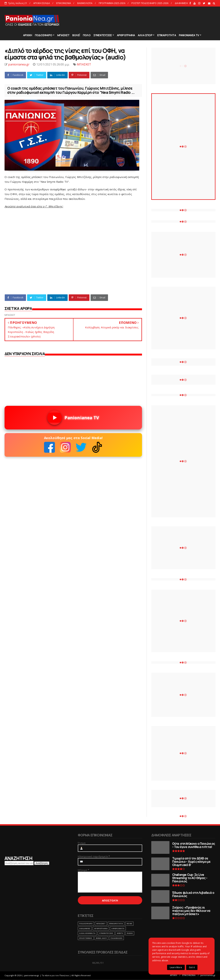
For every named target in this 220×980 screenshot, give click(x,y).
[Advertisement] (149, 20)
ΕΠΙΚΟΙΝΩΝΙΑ (64, 3)
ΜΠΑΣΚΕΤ (63, 35)
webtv (120, 933)
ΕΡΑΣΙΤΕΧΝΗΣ (86, 938)
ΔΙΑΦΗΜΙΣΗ (181, 3)
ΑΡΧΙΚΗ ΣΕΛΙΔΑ (42, 3)
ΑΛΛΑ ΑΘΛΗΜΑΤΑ (87, 933)
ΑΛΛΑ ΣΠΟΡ (145, 35)
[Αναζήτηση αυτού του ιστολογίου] (19, 863)
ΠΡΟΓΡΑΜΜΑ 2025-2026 (112, 3)
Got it (192, 967)
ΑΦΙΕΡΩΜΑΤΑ (118, 928)
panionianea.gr (208, 975)
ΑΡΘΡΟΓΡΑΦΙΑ (126, 35)
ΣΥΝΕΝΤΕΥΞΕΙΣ (103, 35)
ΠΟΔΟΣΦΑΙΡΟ (44, 35)
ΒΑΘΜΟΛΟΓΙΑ (85, 3)
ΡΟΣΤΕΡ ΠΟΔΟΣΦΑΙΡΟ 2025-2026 (150, 3)
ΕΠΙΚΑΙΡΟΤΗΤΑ (167, 35)
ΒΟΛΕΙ (129, 924)
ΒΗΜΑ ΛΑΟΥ (101, 938)
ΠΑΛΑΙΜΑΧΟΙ (116, 938)
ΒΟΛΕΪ (76, 35)
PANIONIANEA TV (189, 35)
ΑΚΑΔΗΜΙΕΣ (85, 928)
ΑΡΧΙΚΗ (28, 35)
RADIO (130, 933)
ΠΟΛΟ (87, 35)
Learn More (176, 967)
